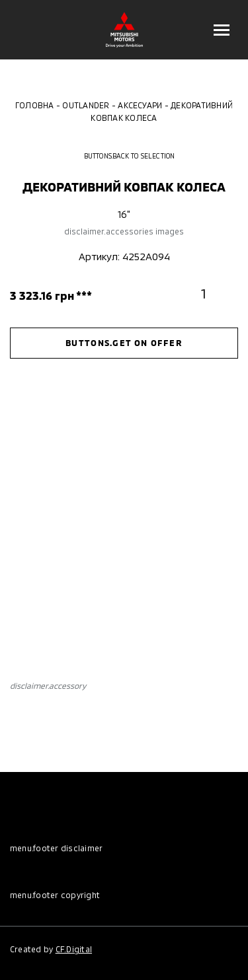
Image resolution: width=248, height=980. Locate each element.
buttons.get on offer (124, 343)
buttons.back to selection (124, 156)
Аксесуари (140, 105)
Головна (35, 105)
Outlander (86, 105)
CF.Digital (74, 949)
